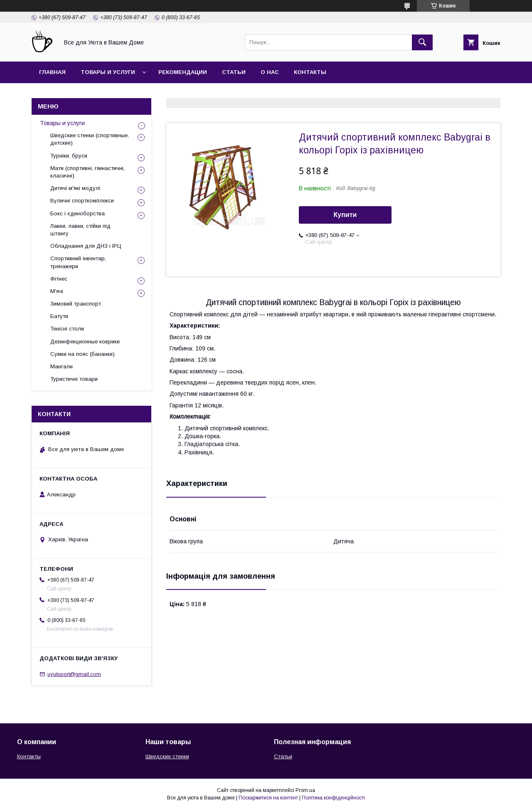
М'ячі (57, 291)
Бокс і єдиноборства (78, 213)
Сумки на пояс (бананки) (83, 354)
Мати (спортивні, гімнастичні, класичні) (87, 172)
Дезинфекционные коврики (85, 342)
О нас (270, 72)
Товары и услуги (108, 72)
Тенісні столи (67, 329)
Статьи (234, 72)
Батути (59, 316)
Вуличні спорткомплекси (82, 201)
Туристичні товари (74, 379)
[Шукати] (422, 42)
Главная (52, 72)
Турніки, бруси (69, 156)
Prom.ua (305, 790)
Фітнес (59, 279)
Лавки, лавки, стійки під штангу (80, 230)
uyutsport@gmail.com (74, 674)
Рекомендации (183, 72)
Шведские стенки (167, 756)
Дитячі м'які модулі (75, 188)
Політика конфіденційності (333, 798)
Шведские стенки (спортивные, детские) (90, 139)
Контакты (310, 72)
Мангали (62, 366)
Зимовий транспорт (76, 304)
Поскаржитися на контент (268, 798)
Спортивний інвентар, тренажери (78, 262)
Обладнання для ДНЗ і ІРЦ (86, 246)
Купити (345, 215)
